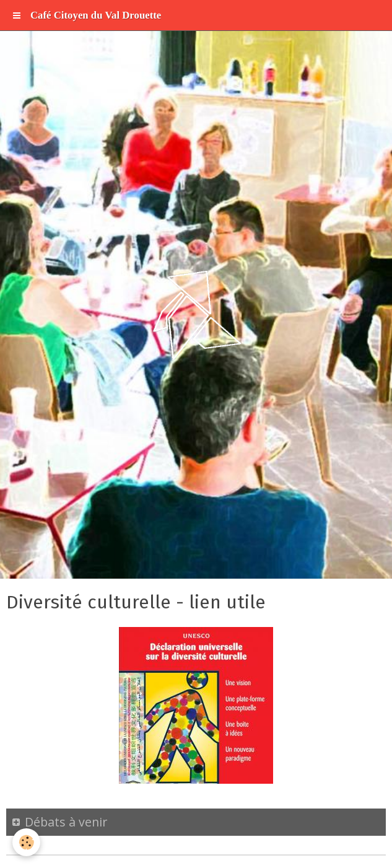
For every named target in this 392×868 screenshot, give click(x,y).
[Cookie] (26, 842)
